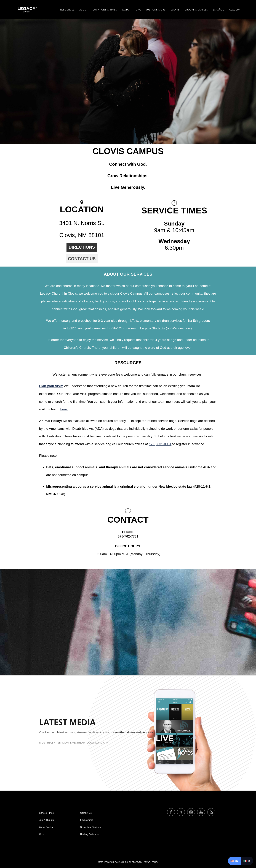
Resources (67, 10)
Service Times (46, 813)
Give (139, 10)
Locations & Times (105, 10)
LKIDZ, (72, 328)
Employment (87, 820)
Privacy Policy (151, 862)
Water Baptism (47, 827)
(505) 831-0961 (160, 444)
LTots (134, 321)
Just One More (156, 10)
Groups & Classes (196, 10)
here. (64, 409)
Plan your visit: (51, 386)
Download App (97, 742)
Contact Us (82, 259)
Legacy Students (153, 328)
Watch (126, 10)
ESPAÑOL (218, 10)
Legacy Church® (112, 862)
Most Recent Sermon (54, 742)
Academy (235, 10)
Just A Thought (47, 820)
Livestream (78, 742)
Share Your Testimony (91, 827)
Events (175, 10)
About (83, 10)
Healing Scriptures (90, 834)
